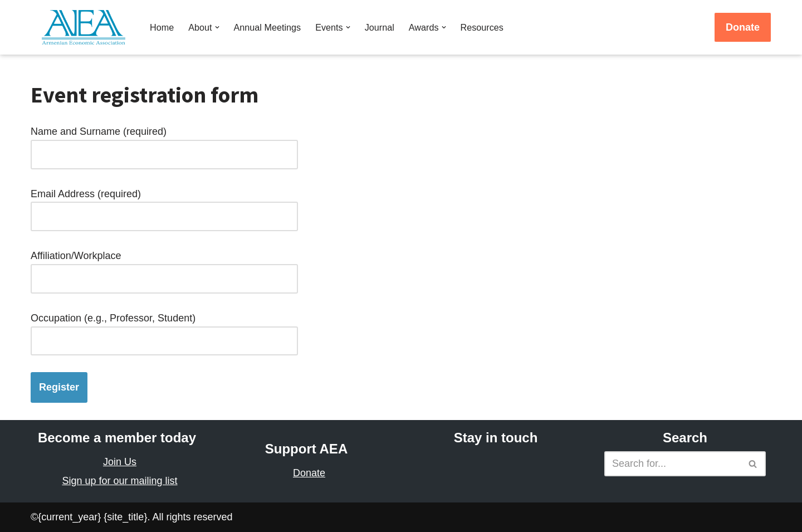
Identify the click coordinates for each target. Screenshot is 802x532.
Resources (482, 27)
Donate (743, 27)
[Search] (673, 464)
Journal (380, 27)
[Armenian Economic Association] (86, 27)
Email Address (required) (164, 205)
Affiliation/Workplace (164, 267)
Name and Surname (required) (164, 143)
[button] (217, 27)
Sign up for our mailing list (119, 481)
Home (162, 27)
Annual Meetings (268, 27)
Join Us (120, 462)
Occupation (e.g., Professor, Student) (164, 330)
